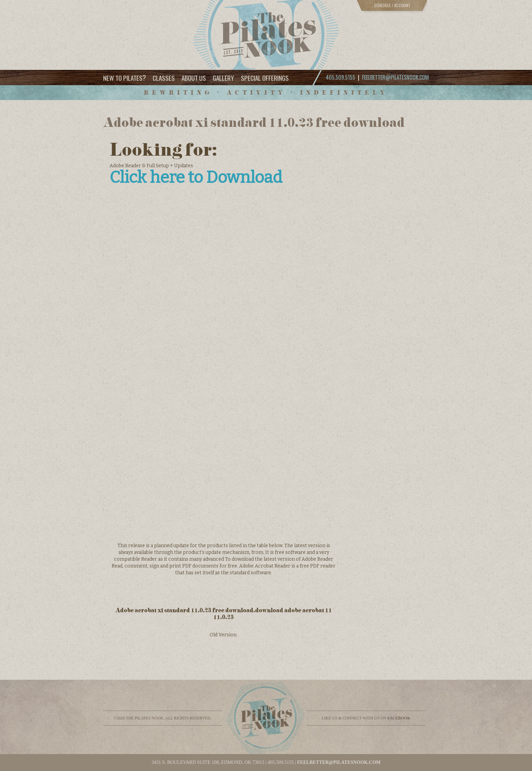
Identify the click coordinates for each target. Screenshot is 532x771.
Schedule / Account (392, 5)
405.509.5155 (281, 762)
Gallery (223, 78)
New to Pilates (125, 78)
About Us (194, 78)
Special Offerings (265, 78)
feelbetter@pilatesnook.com (395, 77)
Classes (164, 78)
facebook (399, 718)
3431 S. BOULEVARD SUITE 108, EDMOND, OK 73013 (208, 762)
